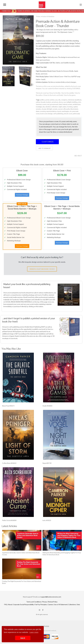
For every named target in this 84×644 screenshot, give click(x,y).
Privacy (45, 602)
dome (61, 102)
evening (43, 111)
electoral (71, 100)
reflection (55, 107)
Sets (78, 605)
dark (60, 104)
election (48, 107)
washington (65, 111)
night (60, 107)
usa (56, 100)
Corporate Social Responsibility (23, 605)
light (51, 109)
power (70, 104)
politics (42, 100)
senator (38, 109)
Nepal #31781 (47, 463)
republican (78, 100)
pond (47, 100)
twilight (69, 102)
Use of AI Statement (61, 605)
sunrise (52, 100)
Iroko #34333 (47, 520)
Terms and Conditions (34, 602)
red (48, 104)
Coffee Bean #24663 (9, 463)
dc (71, 111)
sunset (60, 109)
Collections (72, 605)
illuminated (74, 109)
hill (48, 109)
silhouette (67, 109)
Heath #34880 (47, 406)
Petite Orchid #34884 (9, 520)
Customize (47, 142)
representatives (51, 111)
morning (70, 107)
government (54, 104)
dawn (38, 111)
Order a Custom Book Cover (42, 269)
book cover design (46, 114)
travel (59, 111)
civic (79, 102)
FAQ (6, 605)
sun (65, 102)
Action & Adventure (48, 17)
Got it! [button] (23, 638)
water (64, 107)
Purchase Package (22, 195)
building (75, 102)
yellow (38, 102)
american (55, 102)
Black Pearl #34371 (8, 406)
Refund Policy (53, 602)
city (59, 100)
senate (55, 109)
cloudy (44, 109)
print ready (76, 114)
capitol (75, 107)
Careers (50, 605)
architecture (77, 104)
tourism (49, 102)
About (10, 605)
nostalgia (39, 107)
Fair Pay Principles (41, 605)
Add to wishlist (44, 148)
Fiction (38, 17)
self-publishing (58, 114)
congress (64, 100)
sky (44, 107)
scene (44, 104)
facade (43, 102)
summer (39, 104)
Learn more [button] (34, 632)
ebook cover (68, 114)
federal (65, 104)
